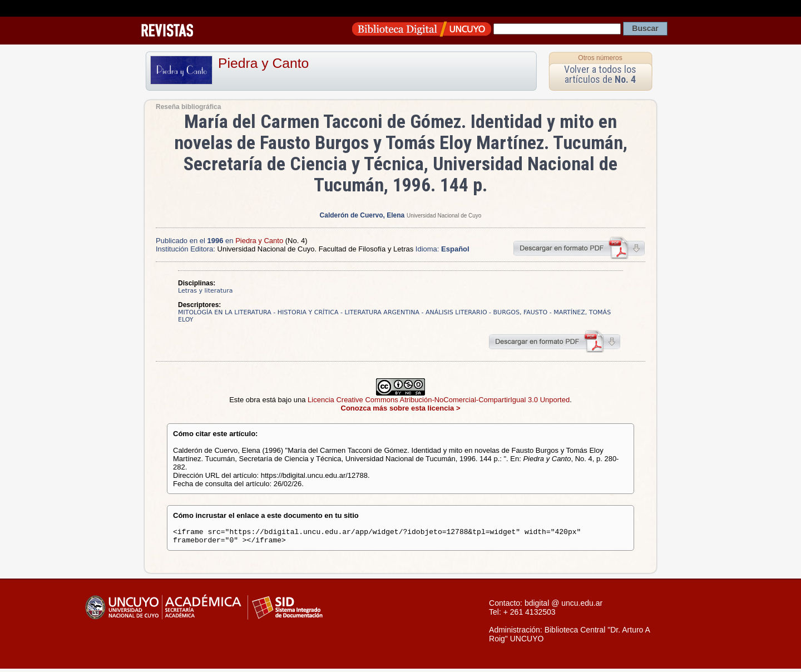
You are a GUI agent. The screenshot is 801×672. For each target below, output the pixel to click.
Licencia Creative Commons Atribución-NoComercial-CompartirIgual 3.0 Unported (439, 400)
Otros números (600, 58)
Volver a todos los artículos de (600, 74)
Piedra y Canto (263, 63)
